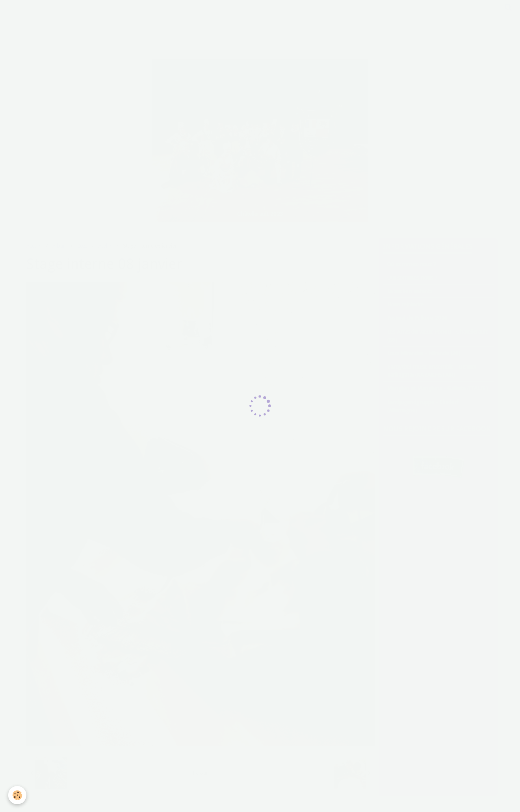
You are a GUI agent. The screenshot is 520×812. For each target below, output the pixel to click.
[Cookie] (17, 795)
